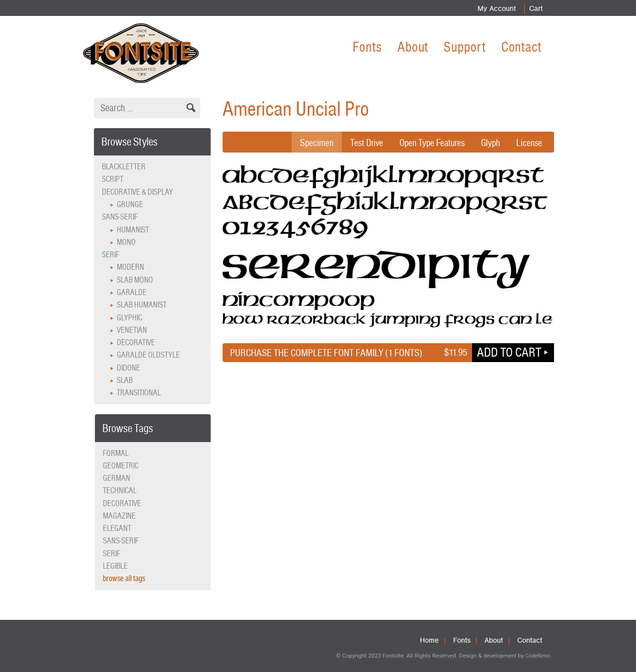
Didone (128, 368)
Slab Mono (135, 280)
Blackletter (124, 167)
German (117, 478)
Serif (111, 255)
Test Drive (359, 143)
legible (115, 566)
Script (113, 179)
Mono (126, 242)
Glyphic (129, 318)
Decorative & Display (137, 192)
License (529, 143)
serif (112, 554)
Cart (535, 8)
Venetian (132, 330)
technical (120, 490)
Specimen (307, 143)
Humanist (133, 230)
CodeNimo (537, 656)
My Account (494, 8)
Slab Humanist (142, 305)
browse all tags (124, 578)
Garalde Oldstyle (148, 355)
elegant (117, 528)
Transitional (139, 393)
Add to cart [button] (509, 352)
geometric (121, 466)
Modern (130, 267)
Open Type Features (427, 143)
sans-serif (121, 541)
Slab (125, 380)
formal (116, 453)
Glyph (489, 143)
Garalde (132, 292)
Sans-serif (120, 217)
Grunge (130, 204)
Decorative (136, 342)
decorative (122, 503)
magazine (119, 516)
